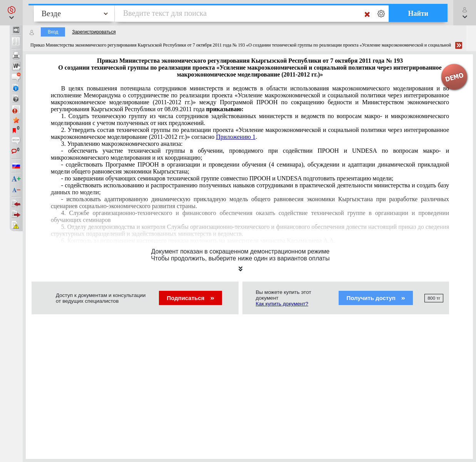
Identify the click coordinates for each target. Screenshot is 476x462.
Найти (418, 13)
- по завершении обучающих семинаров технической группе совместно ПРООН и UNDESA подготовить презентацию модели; (227, 178)
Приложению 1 (236, 137)
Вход (53, 32)
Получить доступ (376, 298)
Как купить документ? (282, 304)
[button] (11, 13)
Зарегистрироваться (94, 32)
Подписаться (190, 298)
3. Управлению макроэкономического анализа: (122, 144)
